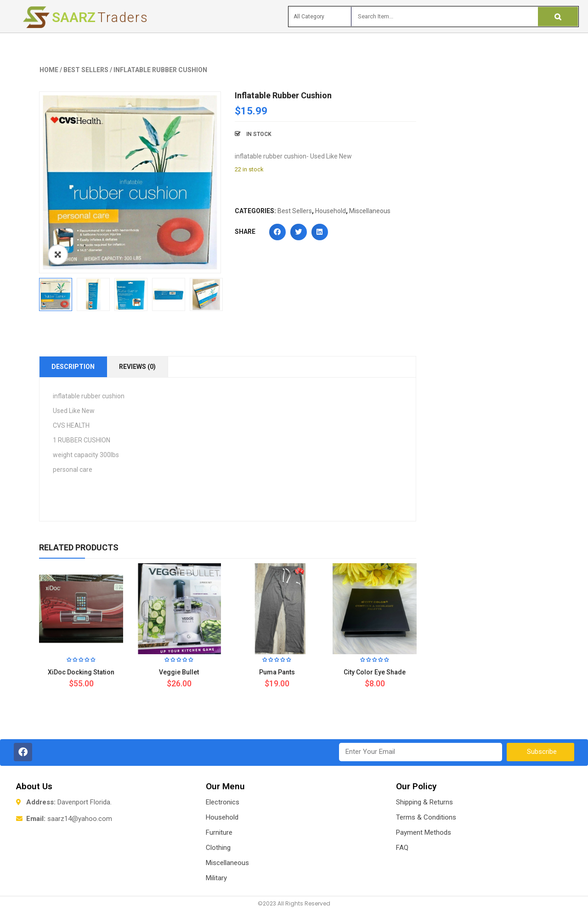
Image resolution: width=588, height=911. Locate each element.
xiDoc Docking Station (81, 672)
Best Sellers (86, 70)
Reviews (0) (137, 367)
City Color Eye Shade (375, 672)
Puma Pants (277, 672)
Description (73, 367)
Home (49, 70)
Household (331, 211)
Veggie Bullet (179, 672)
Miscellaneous (370, 211)
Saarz (100, 17)
